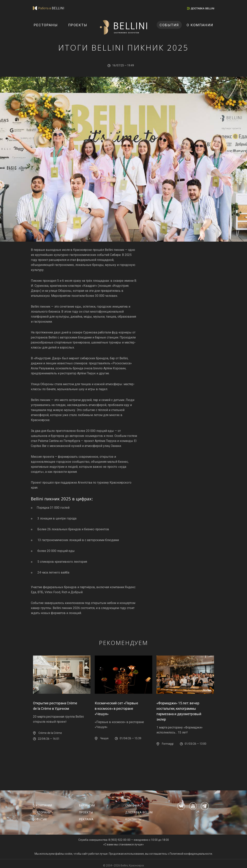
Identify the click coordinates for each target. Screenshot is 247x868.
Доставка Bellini (139, 812)
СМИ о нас (133, 805)
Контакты (133, 819)
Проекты (78, 25)
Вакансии (87, 805)
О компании (200, 25)
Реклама (86, 819)
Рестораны (46, 25)
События (169, 25)
